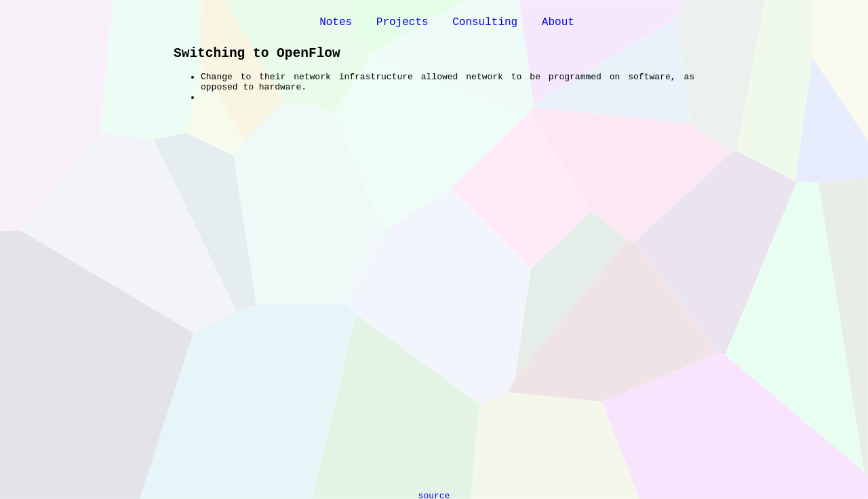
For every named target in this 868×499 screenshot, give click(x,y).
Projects (402, 22)
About (558, 22)
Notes (336, 22)
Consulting (485, 22)
